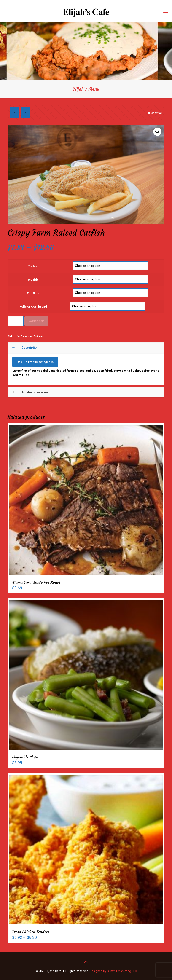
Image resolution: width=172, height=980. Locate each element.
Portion (33, 266)
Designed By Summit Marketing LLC (113, 971)
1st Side (33, 280)
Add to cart (36, 321)
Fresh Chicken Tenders (31, 932)
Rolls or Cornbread (33, 307)
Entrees (39, 336)
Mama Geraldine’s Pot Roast (36, 582)
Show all (155, 113)
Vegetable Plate (25, 757)
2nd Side (33, 293)
